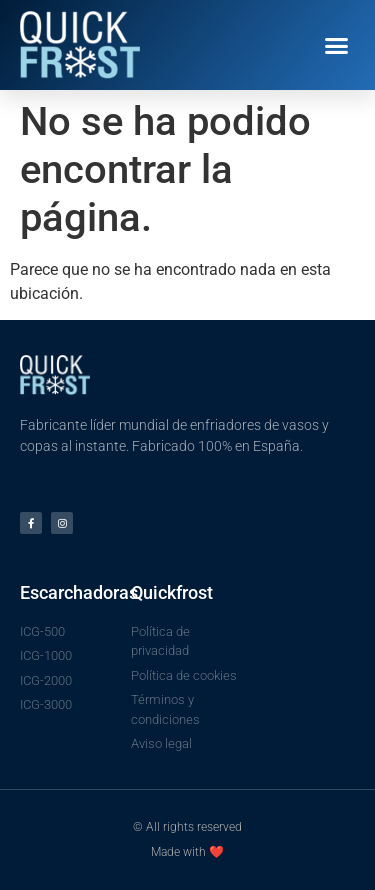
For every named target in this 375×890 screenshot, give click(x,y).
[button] (337, 45)
